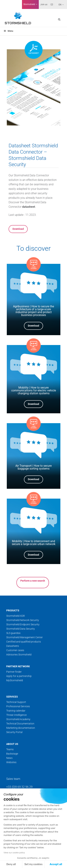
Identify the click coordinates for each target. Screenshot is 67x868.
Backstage (12, 754)
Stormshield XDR (16, 616)
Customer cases (15, 650)
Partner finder (14, 672)
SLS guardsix (13, 633)
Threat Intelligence (16, 715)
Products (13, 610)
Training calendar (16, 711)
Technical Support (16, 702)
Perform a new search (33, 581)
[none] (59, 4)
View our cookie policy (14, 853)
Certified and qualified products (24, 642)
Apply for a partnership (19, 676)
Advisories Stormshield (19, 655)
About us (12, 744)
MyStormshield (15, 680)
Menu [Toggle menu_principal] (8, 31)
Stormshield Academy (18, 719)
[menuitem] (59, 4)
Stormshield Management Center (24, 637)
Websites (11, 762)
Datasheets (13, 646)
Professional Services (18, 706)
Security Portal (14, 732)
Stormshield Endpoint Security (23, 624)
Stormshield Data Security (21, 629)
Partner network (18, 666)
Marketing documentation (21, 728)
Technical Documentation (20, 724)
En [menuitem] (60, 5)
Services (12, 697)
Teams (10, 749)
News (9, 758)
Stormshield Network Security (23, 620)
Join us (44, 4)
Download (18, 229)
